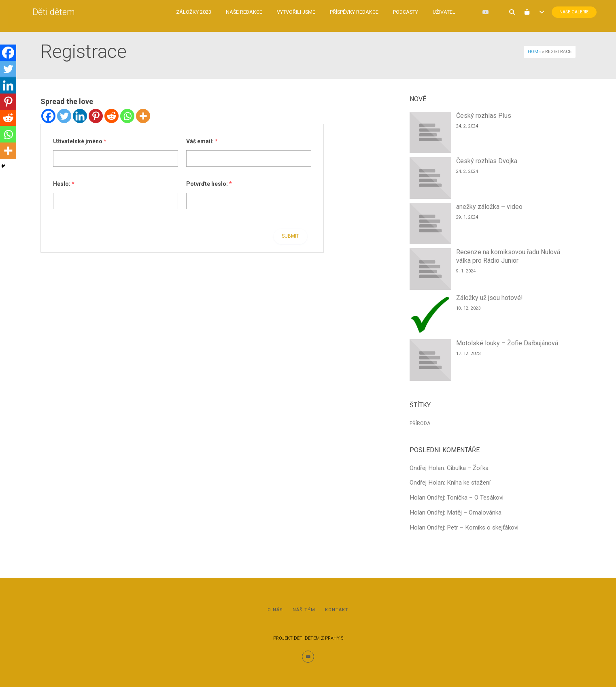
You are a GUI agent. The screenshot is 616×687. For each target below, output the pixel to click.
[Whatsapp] (127, 116)
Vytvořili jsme (288, 12)
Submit (290, 236)
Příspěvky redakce (346, 12)
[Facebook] (48, 116)
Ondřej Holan (427, 468)
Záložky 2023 (186, 12)
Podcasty (398, 12)
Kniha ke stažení (469, 483)
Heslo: (64, 184)
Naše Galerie (546, 12)
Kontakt (337, 610)
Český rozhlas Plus (484, 116)
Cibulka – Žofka (468, 468)
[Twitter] (64, 116)
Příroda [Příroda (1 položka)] (420, 423)
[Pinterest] (96, 116)
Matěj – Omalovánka (474, 513)
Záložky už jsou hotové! (490, 298)
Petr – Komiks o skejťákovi (483, 527)
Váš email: (202, 141)
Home (534, 52)
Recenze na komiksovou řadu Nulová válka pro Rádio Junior (508, 256)
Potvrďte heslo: (209, 184)
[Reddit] (112, 116)
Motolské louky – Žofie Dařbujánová (507, 343)
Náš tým (304, 610)
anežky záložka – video (489, 207)
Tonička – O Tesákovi (475, 498)
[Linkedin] (80, 116)
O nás (275, 610)
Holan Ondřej (427, 498)
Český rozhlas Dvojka (487, 161)
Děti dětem (62, 12)
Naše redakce (236, 12)
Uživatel (436, 12)
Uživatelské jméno (80, 141)
